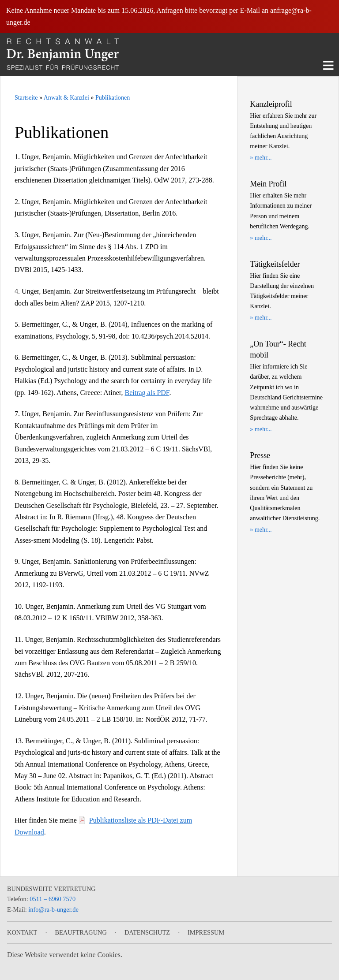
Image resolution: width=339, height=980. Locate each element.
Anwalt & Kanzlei (66, 97)
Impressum (206, 932)
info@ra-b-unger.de (53, 909)
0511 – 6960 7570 (53, 899)
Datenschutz (147, 932)
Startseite (26, 97)
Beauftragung (81, 932)
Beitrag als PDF (147, 393)
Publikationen (113, 97)
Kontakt (22, 932)
